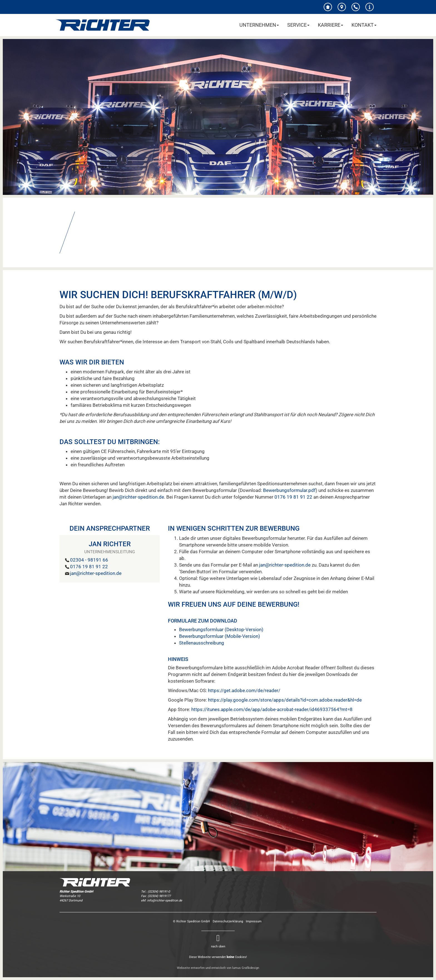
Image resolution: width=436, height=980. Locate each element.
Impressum (254, 921)
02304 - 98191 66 (89, 560)
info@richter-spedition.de (165, 901)
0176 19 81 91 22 (293, 497)
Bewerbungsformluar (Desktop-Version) (221, 629)
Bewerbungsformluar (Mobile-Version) (220, 636)
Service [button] (298, 25)
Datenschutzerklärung (228, 921)
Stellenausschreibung (202, 643)
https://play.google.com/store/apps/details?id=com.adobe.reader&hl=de (285, 700)
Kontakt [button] (364, 25)
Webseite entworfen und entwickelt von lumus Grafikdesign (218, 968)
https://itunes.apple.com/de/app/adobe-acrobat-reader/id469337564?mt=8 (272, 709)
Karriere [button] (330, 25)
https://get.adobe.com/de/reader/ (244, 690)
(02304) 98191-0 (159, 892)
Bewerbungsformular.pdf (289, 490)
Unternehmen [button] (259, 25)
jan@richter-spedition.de (138, 497)
